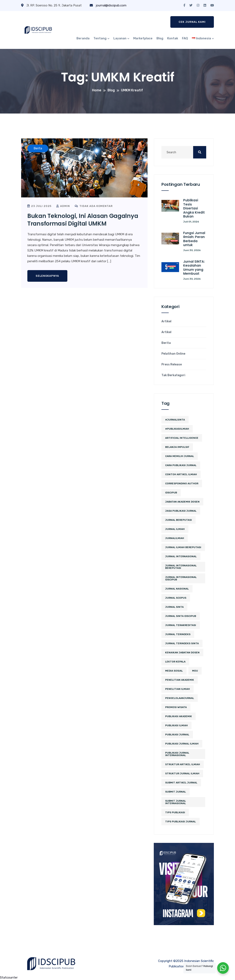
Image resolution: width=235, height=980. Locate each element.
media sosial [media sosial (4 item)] (174, 671)
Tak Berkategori (173, 375)
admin (63, 206)
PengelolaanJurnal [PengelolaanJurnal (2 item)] (180, 698)
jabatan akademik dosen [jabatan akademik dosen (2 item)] (182, 502)
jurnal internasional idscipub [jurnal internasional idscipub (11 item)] (181, 578)
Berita (166, 343)
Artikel (166, 321)
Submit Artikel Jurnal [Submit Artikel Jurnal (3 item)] (181, 783)
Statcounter (9, 978)
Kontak (173, 38)
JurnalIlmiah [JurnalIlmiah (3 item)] (175, 538)
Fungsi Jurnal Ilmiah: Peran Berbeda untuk (194, 239)
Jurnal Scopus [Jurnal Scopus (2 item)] (176, 598)
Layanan (120, 38)
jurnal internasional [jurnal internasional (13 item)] (181, 556)
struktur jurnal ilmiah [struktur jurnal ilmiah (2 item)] (182, 773)
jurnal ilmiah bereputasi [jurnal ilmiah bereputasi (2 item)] (183, 547)
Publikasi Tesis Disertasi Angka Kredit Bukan (194, 208)
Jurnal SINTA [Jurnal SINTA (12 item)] (174, 607)
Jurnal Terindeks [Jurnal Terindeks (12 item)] (178, 634)
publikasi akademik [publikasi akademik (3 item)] (179, 716)
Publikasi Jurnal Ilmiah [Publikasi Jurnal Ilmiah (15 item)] (182, 744)
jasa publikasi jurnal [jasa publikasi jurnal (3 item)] (181, 511)
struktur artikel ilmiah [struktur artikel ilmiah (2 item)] (183, 764)
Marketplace (143, 38)
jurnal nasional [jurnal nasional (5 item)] (177, 589)
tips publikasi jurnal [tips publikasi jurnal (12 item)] (180, 822)
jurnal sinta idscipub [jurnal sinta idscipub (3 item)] (181, 616)
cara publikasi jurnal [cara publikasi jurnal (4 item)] (181, 465)
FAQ (185, 38)
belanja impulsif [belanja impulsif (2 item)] (177, 447)
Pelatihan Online (173, 354)
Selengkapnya (47, 276)
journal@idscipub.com (108, 5)
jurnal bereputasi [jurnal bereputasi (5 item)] (179, 520)
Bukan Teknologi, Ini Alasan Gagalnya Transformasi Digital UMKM (83, 220)
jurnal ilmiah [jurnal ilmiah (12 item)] (175, 529)
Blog (160, 38)
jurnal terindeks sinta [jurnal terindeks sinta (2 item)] (182, 643)
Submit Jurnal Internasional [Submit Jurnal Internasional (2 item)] (176, 802)
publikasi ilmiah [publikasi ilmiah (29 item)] (176, 725)
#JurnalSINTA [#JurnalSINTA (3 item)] (175, 420)
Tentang (100, 38)
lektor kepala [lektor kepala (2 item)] (175, 662)
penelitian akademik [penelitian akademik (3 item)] (180, 680)
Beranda (83, 38)
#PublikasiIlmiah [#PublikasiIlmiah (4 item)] (177, 429)
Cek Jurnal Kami (192, 22)
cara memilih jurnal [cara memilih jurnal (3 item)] (180, 456)
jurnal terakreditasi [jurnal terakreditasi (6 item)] (181, 625)
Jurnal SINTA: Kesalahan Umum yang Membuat (194, 268)
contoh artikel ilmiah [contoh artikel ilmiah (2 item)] (181, 474)
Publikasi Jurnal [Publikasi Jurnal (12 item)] (177, 735)
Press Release (172, 365)
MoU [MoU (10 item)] (195, 671)
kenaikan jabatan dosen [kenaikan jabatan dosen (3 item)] (182, 653)
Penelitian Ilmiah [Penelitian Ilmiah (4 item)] (177, 689)
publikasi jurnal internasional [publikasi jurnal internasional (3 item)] (177, 754)
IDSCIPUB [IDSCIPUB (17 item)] (171, 493)
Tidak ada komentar (94, 206)
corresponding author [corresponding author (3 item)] (182, 483)
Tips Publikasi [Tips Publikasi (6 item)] (175, 812)
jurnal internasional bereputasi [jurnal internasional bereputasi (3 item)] (181, 567)
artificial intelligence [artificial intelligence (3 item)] (182, 438)
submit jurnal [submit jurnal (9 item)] (176, 792)
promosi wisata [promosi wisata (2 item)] (176, 707)
